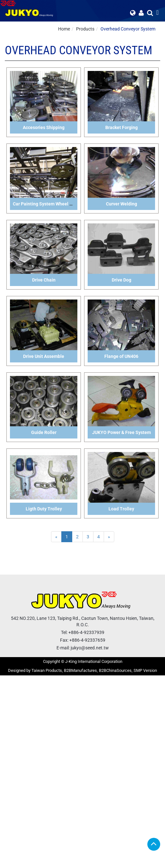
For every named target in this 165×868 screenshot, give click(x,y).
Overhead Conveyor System (128, 29)
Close (5, 679)
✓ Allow (8, 691)
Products (85, 29)
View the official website (50, 743)
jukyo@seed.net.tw (90, 648)
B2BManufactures (80, 670)
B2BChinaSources (115, 670)
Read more (13, 743)
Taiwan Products (47, 670)
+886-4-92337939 (86, 632)
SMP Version (145, 670)
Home (64, 29)
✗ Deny (7, 698)
